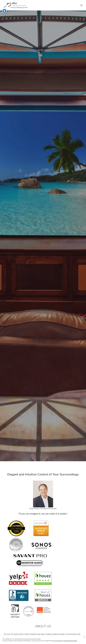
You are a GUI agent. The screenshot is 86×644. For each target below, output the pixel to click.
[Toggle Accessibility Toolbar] (4, 8)
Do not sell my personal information (65, 641)
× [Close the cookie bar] (84, 637)
